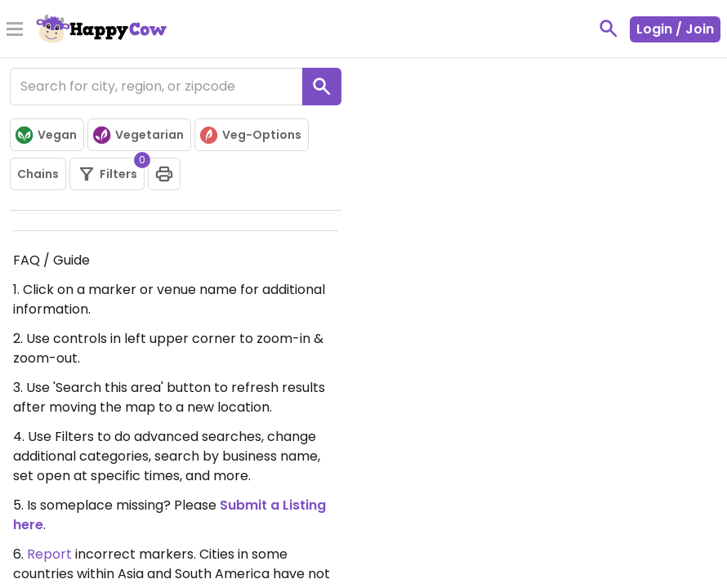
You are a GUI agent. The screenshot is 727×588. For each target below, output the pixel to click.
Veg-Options (250, 135)
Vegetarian (138, 135)
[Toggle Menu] (15, 30)
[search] (322, 87)
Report (49, 554)
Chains (38, 174)
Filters (111, 171)
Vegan (45, 135)
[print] (164, 174)
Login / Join (675, 29)
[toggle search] (609, 29)
